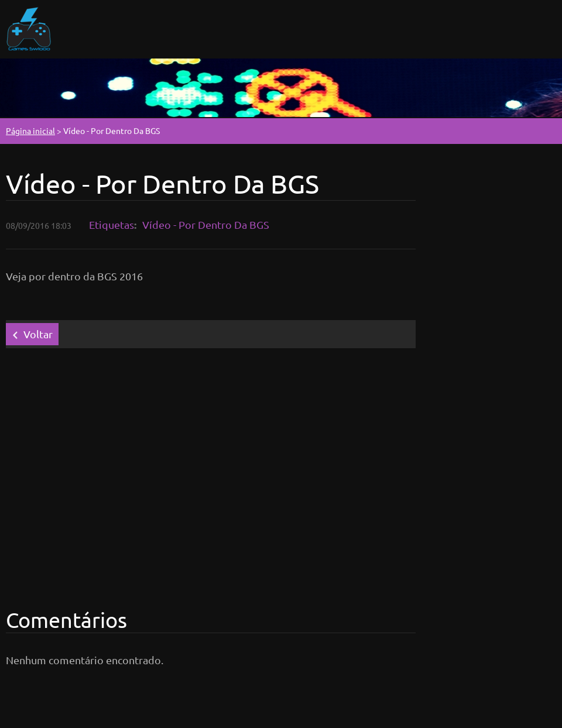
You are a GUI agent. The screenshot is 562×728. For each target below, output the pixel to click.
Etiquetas (112, 224)
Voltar (38, 334)
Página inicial (30, 131)
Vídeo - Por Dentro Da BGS (206, 224)
